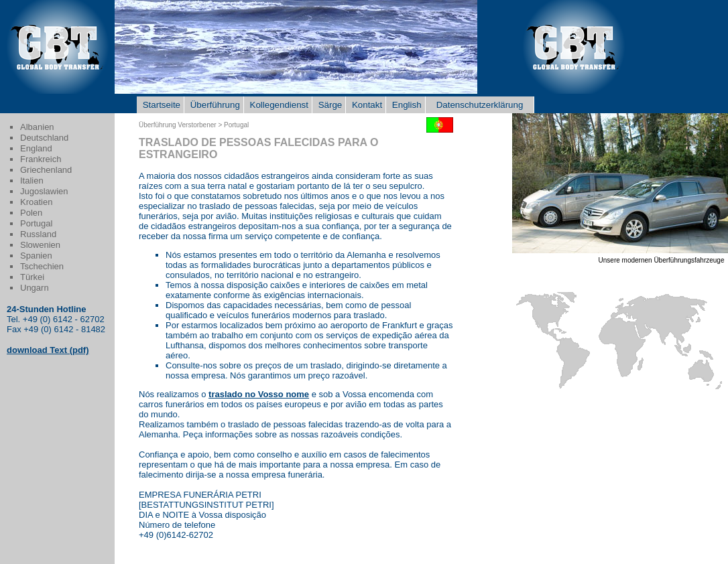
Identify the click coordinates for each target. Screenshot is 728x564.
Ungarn (35, 288)
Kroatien (36, 202)
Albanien (37, 127)
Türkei (32, 277)
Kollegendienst (278, 105)
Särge (329, 105)
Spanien (36, 256)
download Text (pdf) (48, 350)
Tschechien (42, 266)
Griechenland (46, 170)
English (405, 105)
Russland (38, 234)
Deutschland (44, 138)
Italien (32, 181)
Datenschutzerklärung (480, 105)
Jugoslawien (44, 191)
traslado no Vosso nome (259, 394)
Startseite (160, 105)
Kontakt (366, 105)
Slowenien (40, 245)
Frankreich (41, 159)
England (36, 148)
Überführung (214, 105)
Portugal (36, 223)
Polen (31, 213)
